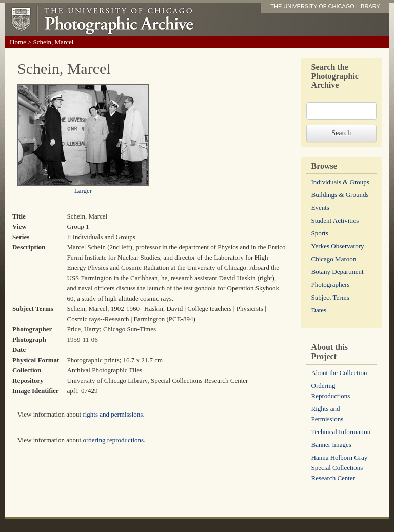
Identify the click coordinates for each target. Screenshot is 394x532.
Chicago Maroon (334, 259)
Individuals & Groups (340, 182)
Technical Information (341, 432)
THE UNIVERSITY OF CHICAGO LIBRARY (325, 6)
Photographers (331, 284)
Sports (320, 233)
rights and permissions (113, 414)
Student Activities (335, 220)
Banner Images (331, 445)
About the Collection (339, 373)
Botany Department (338, 272)
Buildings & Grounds (340, 195)
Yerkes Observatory (338, 246)
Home (18, 42)
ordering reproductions (113, 440)
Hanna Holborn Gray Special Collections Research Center (340, 468)
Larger (83, 191)
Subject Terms (330, 297)
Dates (319, 310)
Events (320, 208)
